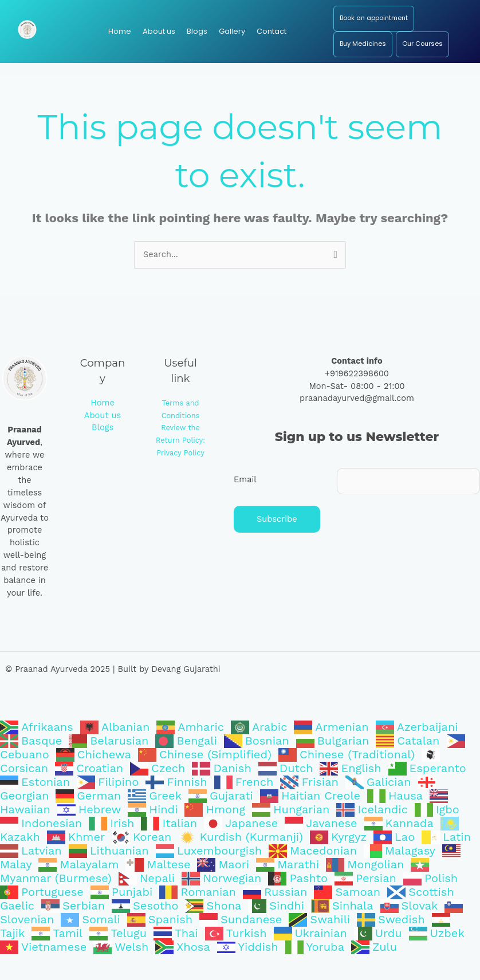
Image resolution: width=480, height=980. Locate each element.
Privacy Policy (180, 479)
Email (245, 505)
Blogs (103, 453)
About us (103, 440)
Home (103, 428)
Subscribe (277, 545)
